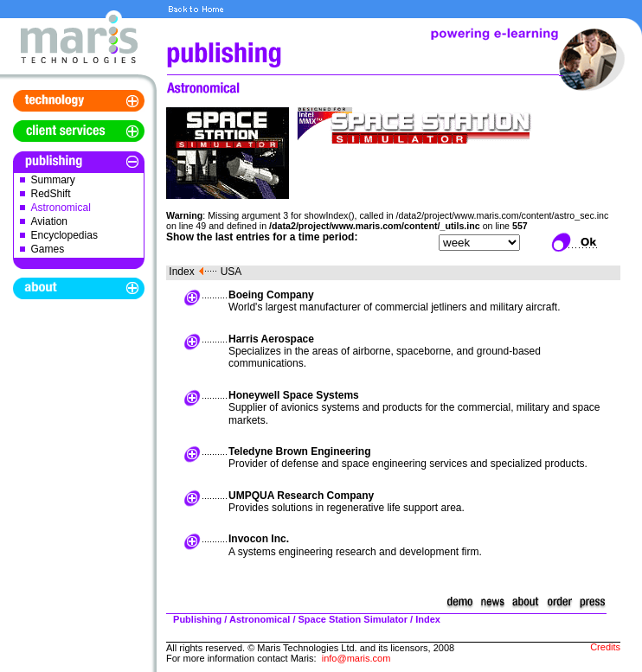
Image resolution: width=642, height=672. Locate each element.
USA (231, 272)
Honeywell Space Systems (294, 395)
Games (48, 249)
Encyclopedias (64, 235)
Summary (53, 180)
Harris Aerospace (271, 339)
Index (181, 272)
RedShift (51, 194)
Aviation (49, 221)
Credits (605, 647)
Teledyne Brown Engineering (299, 451)
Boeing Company (271, 295)
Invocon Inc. (259, 539)
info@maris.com (356, 658)
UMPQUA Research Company (301, 496)
